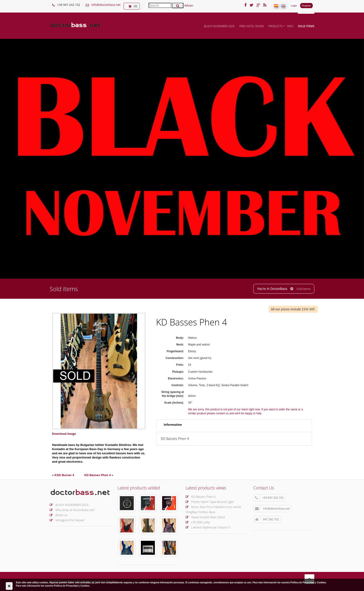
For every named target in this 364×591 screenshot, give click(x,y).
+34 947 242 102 (269, 498)
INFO (290, 26)
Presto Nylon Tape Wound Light (210, 502)
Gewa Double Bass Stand (205, 517)
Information (173, 425)
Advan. (189, 5)
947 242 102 (267, 519)
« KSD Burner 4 (63, 475)
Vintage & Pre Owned (67, 520)
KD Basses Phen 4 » (99, 475)
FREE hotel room (252, 26)
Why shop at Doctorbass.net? (72, 510)
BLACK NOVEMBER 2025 (219, 26)
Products (275, 26)
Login (294, 6)
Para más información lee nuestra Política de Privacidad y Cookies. (53, 586)
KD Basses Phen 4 (200, 497)
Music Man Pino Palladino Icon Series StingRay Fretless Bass (213, 509)
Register (306, 6)
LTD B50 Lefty (198, 522)
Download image (64, 434)
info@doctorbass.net (106, 5)
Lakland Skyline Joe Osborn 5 (208, 527)
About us (59, 515)
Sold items (306, 26)
